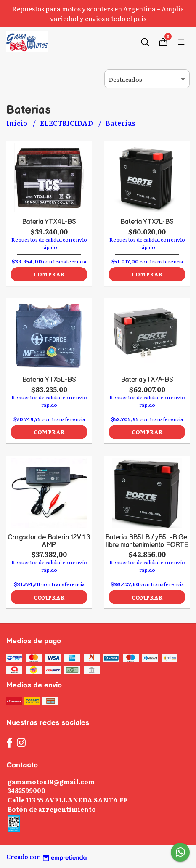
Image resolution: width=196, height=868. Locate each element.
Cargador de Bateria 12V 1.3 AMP (49, 541)
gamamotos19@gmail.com (51, 782)
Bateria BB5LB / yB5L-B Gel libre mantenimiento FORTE (147, 541)
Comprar (49, 274)
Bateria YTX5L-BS (49, 380)
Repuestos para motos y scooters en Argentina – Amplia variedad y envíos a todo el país (98, 13)
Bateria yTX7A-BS (147, 380)
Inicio (17, 123)
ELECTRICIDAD (67, 123)
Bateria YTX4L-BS (49, 222)
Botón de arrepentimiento (52, 809)
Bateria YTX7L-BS (147, 222)
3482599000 (26, 790)
